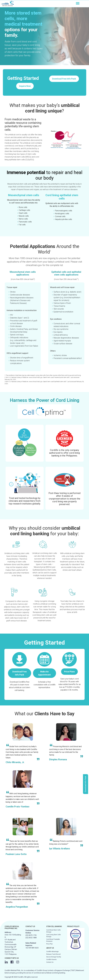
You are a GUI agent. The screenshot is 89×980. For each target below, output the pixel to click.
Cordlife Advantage (52, 952)
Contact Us (50, 962)
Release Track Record (53, 954)
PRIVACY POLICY (73, 926)
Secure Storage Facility (54, 957)
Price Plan (49, 944)
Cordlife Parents (51, 960)
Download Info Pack (85, 784)
